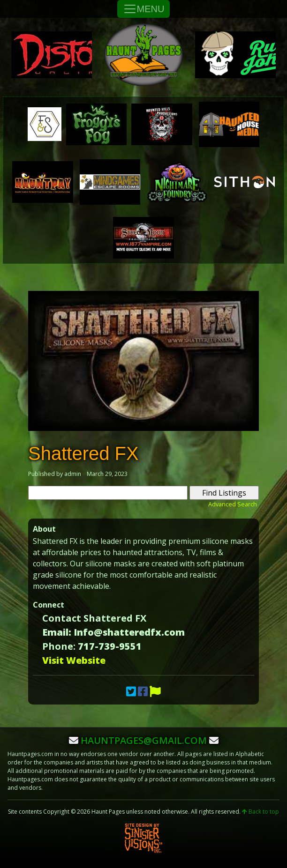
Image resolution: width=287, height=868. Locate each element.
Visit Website (74, 660)
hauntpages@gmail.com (144, 740)
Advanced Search (233, 504)
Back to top (261, 812)
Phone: (59, 646)
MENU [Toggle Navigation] (144, 9)
